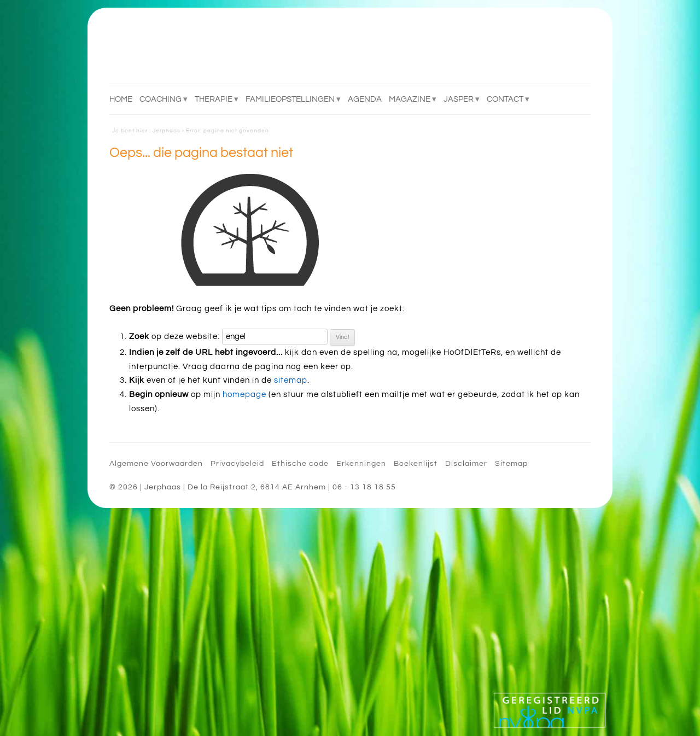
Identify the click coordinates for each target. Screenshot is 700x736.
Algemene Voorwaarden (156, 464)
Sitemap (511, 464)
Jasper (459, 99)
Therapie (214, 99)
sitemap (291, 380)
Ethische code (300, 464)
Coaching (161, 99)
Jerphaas (167, 131)
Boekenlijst (416, 464)
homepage (244, 395)
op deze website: (174, 337)
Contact (505, 99)
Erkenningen (361, 464)
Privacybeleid (237, 464)
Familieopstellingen (290, 99)
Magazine (410, 99)
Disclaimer (466, 464)
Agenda (365, 99)
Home (121, 99)
